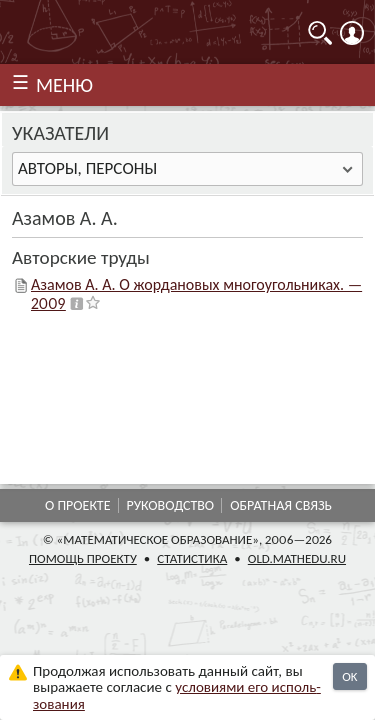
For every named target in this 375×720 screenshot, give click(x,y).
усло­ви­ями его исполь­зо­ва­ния (177, 695)
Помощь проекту (83, 558)
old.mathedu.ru (297, 558)
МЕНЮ (64, 85)
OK (349, 676)
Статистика (192, 558)
